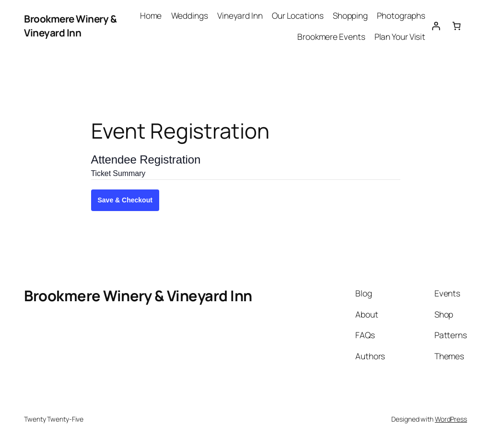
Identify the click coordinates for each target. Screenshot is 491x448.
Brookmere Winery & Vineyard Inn (70, 26)
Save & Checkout (125, 200)
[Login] (436, 26)
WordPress (451, 419)
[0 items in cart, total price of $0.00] (457, 26)
